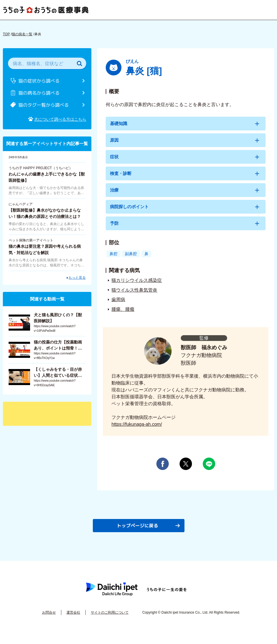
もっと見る (77, 274)
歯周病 (118, 308)
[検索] (79, 63)
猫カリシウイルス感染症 (137, 289)
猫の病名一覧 (22, 34)
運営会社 (73, 621)
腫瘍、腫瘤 (123, 318)
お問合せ (49, 621)
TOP (6, 34)
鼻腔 (114, 262)
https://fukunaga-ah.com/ (137, 433)
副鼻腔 (132, 262)
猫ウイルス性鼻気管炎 (134, 299)
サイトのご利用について (110, 621)
